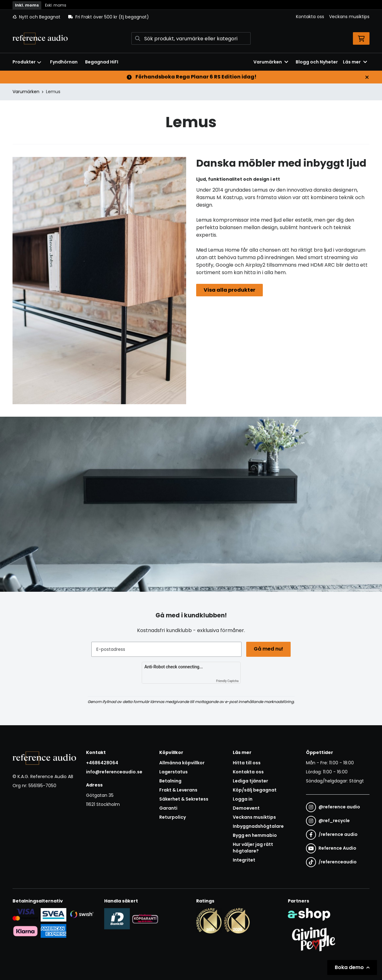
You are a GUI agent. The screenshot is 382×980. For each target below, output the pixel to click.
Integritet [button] (244, 860)
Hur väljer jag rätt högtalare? (253, 848)
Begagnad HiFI (102, 62)
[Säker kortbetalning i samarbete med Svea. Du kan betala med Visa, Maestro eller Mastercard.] (25, 914)
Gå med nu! (269, 649)
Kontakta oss (310, 17)
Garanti (168, 808)
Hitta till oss (247, 763)
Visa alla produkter (229, 290)
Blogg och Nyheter (317, 62)
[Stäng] (367, 77)
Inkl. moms (27, 5)
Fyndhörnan (64, 62)
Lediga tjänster (250, 781)
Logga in (243, 799)
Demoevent (246, 808)
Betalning (170, 781)
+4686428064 (102, 763)
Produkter (27, 62)
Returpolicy (173, 817)
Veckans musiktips (349, 17)
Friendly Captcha (227, 681)
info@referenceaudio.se (114, 772)
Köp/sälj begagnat (255, 790)
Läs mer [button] (355, 62)
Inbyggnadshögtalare (258, 826)
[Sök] (191, 38)
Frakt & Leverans (178, 790)
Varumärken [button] (271, 62)
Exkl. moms (56, 5)
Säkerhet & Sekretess (184, 799)
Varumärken (26, 92)
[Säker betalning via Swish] (82, 914)
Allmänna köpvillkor (182, 763)
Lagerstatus (173, 772)
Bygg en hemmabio (255, 835)
